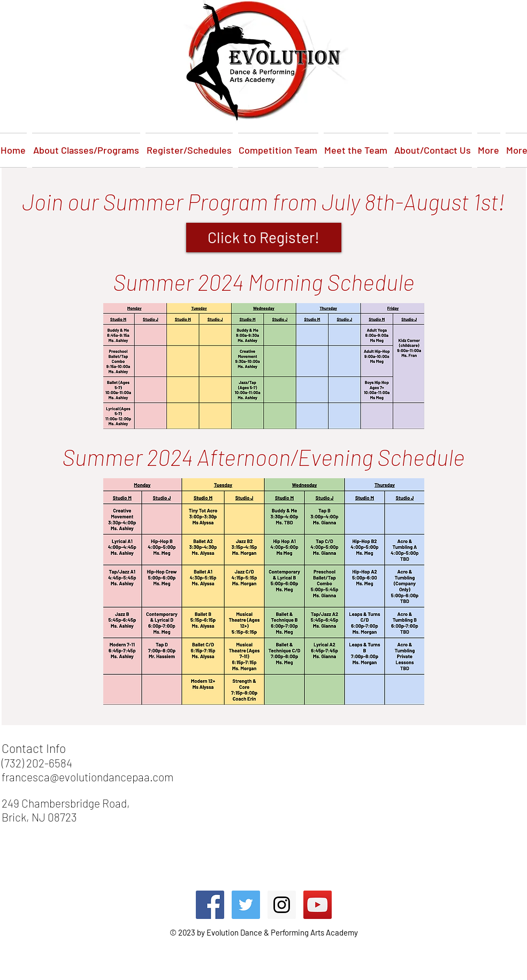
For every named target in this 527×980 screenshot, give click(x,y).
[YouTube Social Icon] (318, 905)
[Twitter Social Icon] (246, 905)
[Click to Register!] (264, 238)
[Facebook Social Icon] (210, 905)
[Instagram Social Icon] (282, 905)
